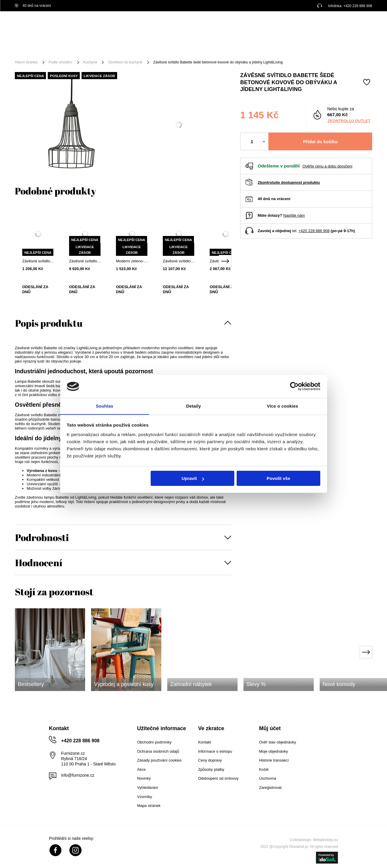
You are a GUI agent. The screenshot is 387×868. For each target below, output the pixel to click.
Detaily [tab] (194, 406)
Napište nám (294, 215)
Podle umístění (195, 48)
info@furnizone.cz (78, 775)
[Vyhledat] (244, 26)
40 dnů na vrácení (33, 6)
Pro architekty (355, 48)
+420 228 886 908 (358, 6)
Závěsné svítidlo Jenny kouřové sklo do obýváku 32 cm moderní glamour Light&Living (85, 261)
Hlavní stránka (26, 62)
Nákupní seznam (342, 21)
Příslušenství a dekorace (141, 48)
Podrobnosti (42, 537)
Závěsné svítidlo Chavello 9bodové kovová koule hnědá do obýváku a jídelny (179, 261)
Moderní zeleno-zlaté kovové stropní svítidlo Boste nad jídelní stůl (132, 261)
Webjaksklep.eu (326, 840)
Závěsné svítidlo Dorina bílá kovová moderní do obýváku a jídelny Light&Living (38, 261)
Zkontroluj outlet (349, 121)
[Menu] (35, 48)
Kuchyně (90, 62)
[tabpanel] (38, 256)
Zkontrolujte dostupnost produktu (289, 182)
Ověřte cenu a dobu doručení (327, 166)
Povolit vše (278, 479)
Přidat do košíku (320, 142)
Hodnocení (39, 563)
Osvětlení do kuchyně (125, 62)
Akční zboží (235, 48)
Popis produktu (49, 323)
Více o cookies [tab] (283, 406)
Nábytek (63, 48)
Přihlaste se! (315, 26)
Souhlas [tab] (105, 406)
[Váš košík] (360, 25)
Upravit (193, 479)
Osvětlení (93, 48)
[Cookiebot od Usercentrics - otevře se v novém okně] (294, 386)
